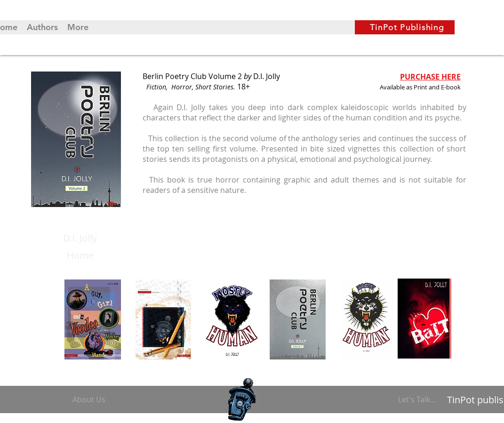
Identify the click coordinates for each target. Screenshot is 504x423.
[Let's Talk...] (418, 399)
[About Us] (91, 399)
